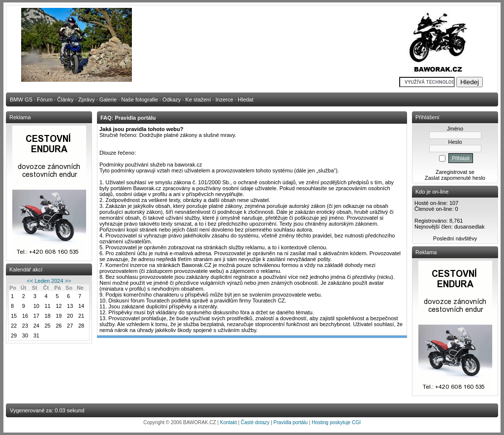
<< (30, 281)
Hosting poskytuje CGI (336, 422)
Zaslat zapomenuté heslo (455, 178)
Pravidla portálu (291, 422)
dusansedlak (470, 227)
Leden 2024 (49, 281)
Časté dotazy (255, 422)
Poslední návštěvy (455, 238)
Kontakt (228, 422)
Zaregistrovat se (455, 172)
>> (68, 281)
